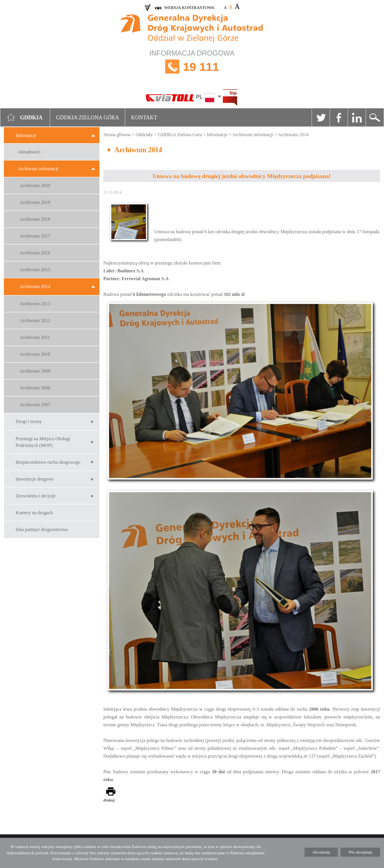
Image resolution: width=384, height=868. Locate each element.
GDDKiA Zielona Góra (180, 135)
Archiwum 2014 (35, 286)
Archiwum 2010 (35, 354)
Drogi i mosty (29, 421)
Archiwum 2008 (35, 388)
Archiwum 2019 (35, 202)
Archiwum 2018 (35, 219)
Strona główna (117, 135)
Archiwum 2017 (35, 236)
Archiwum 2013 (35, 304)
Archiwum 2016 (35, 253)
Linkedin (357, 117)
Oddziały (144, 135)
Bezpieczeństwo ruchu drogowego (48, 462)
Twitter (321, 117)
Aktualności (29, 152)
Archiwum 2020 (35, 185)
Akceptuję (321, 852)
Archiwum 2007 (35, 405)
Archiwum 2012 (35, 321)
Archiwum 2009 (35, 371)
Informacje (26, 135)
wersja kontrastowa (189, 7)
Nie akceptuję (360, 852)
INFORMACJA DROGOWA (192, 67)
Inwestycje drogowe (35, 479)
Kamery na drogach (34, 513)
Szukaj (375, 117)
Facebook (339, 117)
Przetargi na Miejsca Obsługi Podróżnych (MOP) (43, 442)
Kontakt (144, 118)
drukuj (109, 800)
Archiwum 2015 (35, 270)
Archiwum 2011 (35, 337)
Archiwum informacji (38, 169)
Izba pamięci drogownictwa (42, 529)
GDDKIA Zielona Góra (87, 118)
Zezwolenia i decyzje (36, 496)
